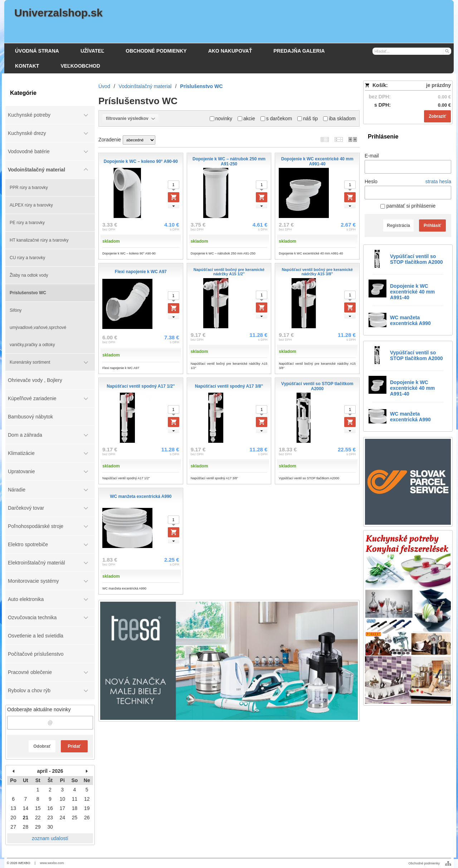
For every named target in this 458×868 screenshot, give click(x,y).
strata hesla (438, 181)
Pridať (74, 746)
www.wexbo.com (52, 863)
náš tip (308, 118)
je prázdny (438, 85)
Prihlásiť (432, 226)
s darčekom (276, 118)
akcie (246, 118)
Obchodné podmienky (424, 863)
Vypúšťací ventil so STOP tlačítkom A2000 (416, 259)
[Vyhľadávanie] (412, 51)
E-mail (372, 156)
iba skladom (339, 118)
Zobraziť (437, 116)
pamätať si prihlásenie (408, 206)
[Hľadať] (447, 51)
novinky (221, 118)
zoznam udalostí (50, 838)
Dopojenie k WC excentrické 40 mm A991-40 (412, 292)
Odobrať (42, 746)
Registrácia (398, 226)
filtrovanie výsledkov (130, 118)
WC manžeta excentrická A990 (410, 320)
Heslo (371, 181)
